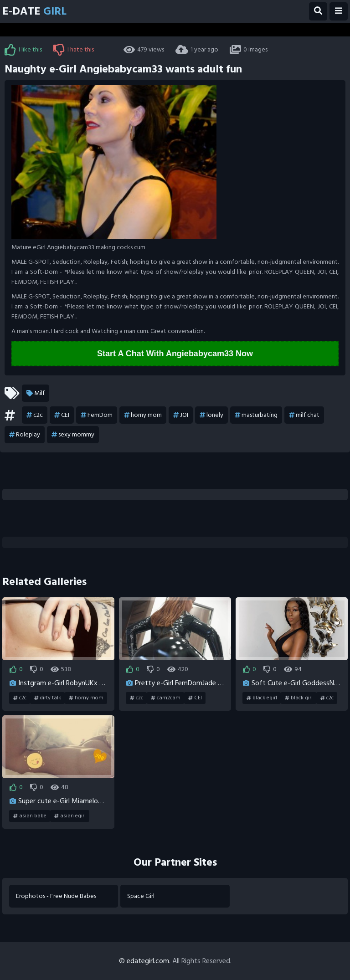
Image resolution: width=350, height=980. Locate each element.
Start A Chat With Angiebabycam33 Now (175, 354)
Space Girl (141, 896)
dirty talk (48, 698)
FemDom (97, 415)
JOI (181, 415)
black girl (299, 698)
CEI (62, 415)
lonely (211, 415)
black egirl (262, 698)
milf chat (304, 415)
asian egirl (70, 816)
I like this (23, 50)
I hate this (74, 50)
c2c (35, 415)
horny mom (143, 415)
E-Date (34, 11)
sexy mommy (73, 435)
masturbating (256, 415)
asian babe (30, 816)
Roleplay (25, 435)
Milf (36, 393)
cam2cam (166, 698)
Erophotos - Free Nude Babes (56, 896)
